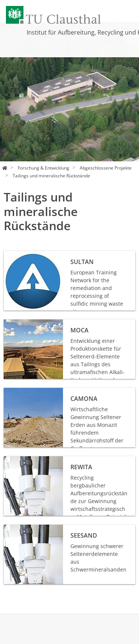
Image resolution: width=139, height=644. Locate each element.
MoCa (11, 323)
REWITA (13, 460)
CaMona (14, 392)
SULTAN (14, 255)
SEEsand (14, 529)
